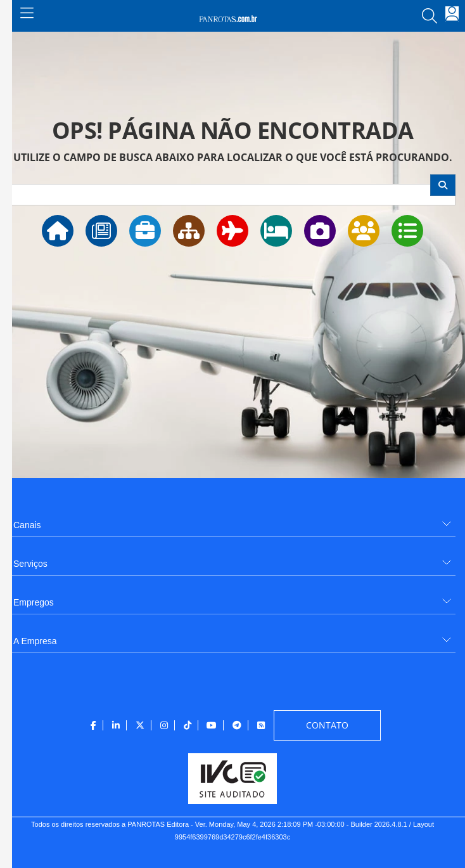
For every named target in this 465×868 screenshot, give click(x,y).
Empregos (34, 602)
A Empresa (35, 641)
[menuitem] (232, 520)
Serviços (30, 564)
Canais (27, 525)
